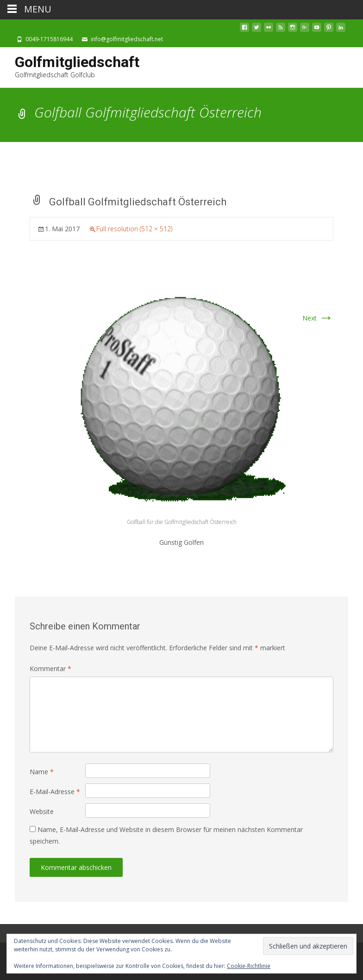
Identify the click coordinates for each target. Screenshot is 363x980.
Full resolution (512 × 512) (134, 229)
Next (318, 318)
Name (42, 772)
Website (42, 811)
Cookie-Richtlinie (249, 966)
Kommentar (50, 669)
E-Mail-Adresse (55, 792)
